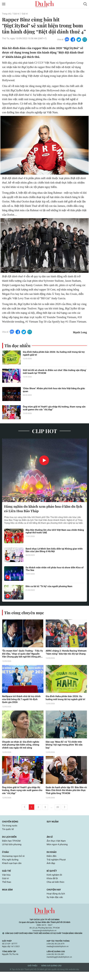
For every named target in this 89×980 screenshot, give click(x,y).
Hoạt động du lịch (56, 901)
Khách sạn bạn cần (12, 869)
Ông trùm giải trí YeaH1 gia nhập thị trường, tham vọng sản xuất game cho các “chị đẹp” (53, 409)
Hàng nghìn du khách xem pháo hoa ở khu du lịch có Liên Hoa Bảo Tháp (41, 510)
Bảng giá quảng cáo (51, 974)
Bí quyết (52, 877)
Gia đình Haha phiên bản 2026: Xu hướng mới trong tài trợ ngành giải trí (54, 354)
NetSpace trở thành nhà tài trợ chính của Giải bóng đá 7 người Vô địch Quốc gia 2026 (22, 702)
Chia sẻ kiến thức (56, 889)
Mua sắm (8, 897)
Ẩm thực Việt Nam (57, 846)
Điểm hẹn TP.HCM (12, 846)
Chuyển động (11, 825)
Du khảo (52, 857)
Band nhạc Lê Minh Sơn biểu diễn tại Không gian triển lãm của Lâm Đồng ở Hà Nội (52, 552)
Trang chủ (7, 14)
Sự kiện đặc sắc (55, 905)
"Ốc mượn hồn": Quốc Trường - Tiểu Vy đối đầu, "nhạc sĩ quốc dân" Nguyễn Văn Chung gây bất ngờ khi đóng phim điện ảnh (21, 656)
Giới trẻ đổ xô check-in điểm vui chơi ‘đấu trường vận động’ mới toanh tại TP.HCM (52, 373)
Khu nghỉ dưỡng (11, 866)
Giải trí (17, 14)
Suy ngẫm (53, 825)
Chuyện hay (54, 897)
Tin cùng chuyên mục (24, 614)
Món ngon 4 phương (58, 850)
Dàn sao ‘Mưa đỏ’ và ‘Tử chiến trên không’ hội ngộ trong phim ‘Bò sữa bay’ (65, 748)
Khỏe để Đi (53, 885)
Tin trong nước (10, 830)
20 (58, 811)
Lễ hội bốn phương (12, 850)
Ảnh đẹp (51, 869)
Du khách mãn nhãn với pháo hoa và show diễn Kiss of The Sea (54, 571)
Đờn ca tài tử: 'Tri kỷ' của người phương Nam (50, 588)
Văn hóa (7, 882)
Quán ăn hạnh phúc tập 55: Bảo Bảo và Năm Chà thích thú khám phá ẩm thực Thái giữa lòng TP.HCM (65, 794)
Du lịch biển (10, 841)
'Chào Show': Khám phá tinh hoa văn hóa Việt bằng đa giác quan (55, 391)
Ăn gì (50, 841)
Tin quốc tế (8, 833)
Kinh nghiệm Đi (55, 882)
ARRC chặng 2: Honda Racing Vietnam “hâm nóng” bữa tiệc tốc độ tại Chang (66, 655)
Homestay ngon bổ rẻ (14, 862)
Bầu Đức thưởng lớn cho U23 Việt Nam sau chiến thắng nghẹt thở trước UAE (52, 533)
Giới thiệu (32, 974)
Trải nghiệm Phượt (57, 866)
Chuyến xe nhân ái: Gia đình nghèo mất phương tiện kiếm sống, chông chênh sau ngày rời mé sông (21, 748)
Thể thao (7, 889)
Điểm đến (52, 862)
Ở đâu (6, 857)
